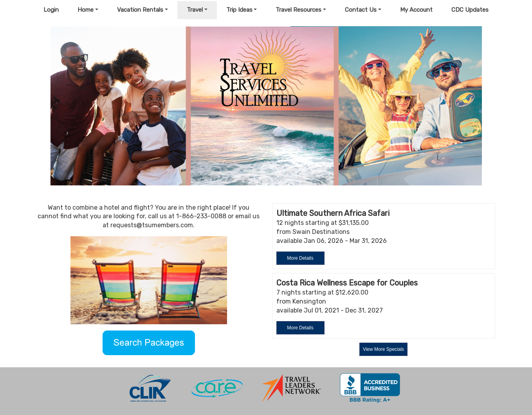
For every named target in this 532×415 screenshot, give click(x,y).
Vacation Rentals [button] (140, 10)
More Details (300, 258)
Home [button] (86, 10)
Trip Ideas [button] (239, 10)
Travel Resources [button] (298, 10)
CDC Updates (470, 10)
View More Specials (383, 349)
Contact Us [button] (361, 10)
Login (51, 10)
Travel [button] (195, 10)
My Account (416, 10)
